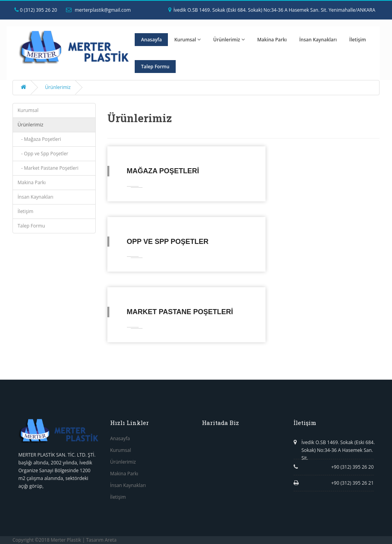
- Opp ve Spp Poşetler (43, 154)
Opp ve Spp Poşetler (168, 242)
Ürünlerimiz (229, 40)
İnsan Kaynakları (318, 40)
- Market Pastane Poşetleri (48, 168)
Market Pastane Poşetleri (180, 312)
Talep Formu (155, 67)
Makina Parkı (272, 40)
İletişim (358, 40)
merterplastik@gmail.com (98, 10)
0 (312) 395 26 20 (36, 10)
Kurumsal (187, 40)
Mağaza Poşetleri (163, 171)
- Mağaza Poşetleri (39, 139)
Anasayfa (151, 40)
